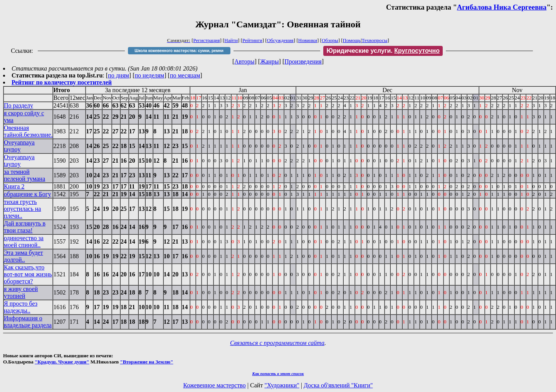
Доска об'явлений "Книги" (338, 385)
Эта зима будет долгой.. (24, 256)
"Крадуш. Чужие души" (62, 362)
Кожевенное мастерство (215, 385)
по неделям (150, 75)
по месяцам (185, 75)
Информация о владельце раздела (28, 322)
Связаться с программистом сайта (277, 343)
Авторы (244, 61)
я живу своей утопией (21, 292)
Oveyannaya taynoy (19, 146)
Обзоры (330, 40)
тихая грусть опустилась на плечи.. (22, 209)
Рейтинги (252, 40)
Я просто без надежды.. (21, 307)
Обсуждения (280, 40)
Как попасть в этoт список (278, 373)
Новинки (308, 40)
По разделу (18, 105)
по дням (118, 75)
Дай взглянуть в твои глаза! (25, 227)
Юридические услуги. (383, 51)
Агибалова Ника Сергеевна (502, 7)
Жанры (269, 61)
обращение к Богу (27, 194)
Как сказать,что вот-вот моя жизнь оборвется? (28, 274)
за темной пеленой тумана (24, 175)
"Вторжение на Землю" (146, 362)
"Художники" (282, 385)
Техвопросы (375, 40)
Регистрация (207, 40)
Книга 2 (14, 186)
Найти (231, 40)
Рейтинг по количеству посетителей (62, 82)
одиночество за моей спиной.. (24, 241)
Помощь (352, 40)
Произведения (303, 61)
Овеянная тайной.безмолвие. (28, 131)
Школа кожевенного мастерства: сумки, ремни (179, 51)
